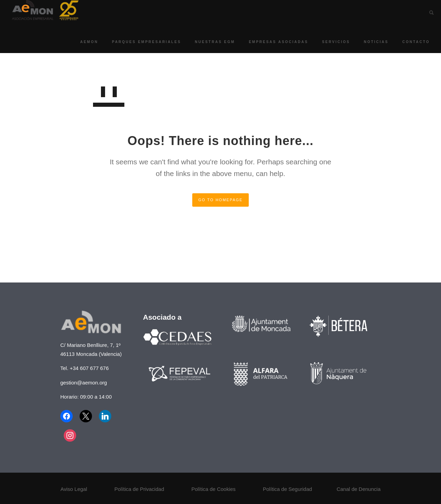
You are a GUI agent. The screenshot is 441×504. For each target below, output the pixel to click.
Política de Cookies (213, 489)
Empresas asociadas (273, 42)
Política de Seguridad (288, 489)
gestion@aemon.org (84, 383)
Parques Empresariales (140, 42)
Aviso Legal (74, 489)
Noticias (370, 42)
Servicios (330, 42)
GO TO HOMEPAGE (221, 200)
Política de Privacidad (139, 489)
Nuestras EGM (209, 42)
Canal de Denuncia (359, 489)
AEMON (83, 42)
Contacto (410, 42)
